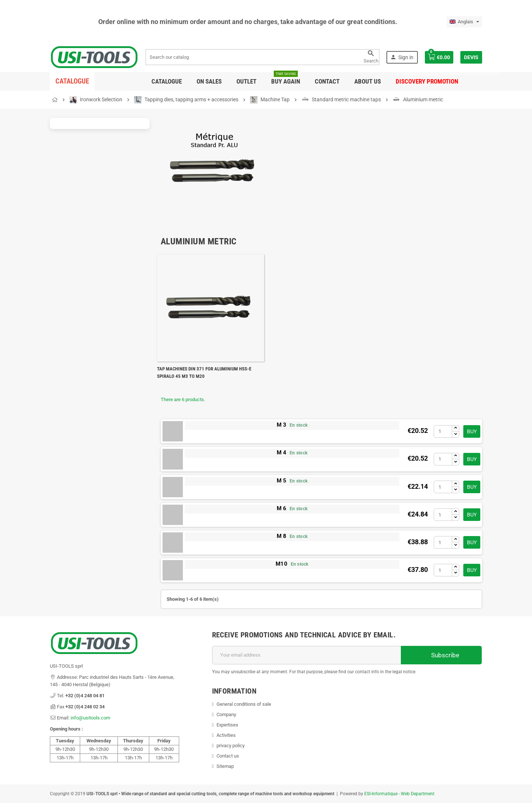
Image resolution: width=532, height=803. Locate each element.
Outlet (246, 81)
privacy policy (231, 746)
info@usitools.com (90, 718)
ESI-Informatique (381, 794)
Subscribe (441, 655)
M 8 (282, 536)
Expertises (227, 725)
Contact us (228, 756)
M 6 (282, 508)
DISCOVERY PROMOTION (427, 79)
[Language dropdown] (464, 22)
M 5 (282, 481)
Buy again (286, 79)
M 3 (282, 425)
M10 (282, 564)
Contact (327, 81)
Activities (226, 735)
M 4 (282, 453)
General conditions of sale (244, 704)
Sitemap (225, 766)
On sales (209, 81)
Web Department (418, 794)
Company (226, 714)
